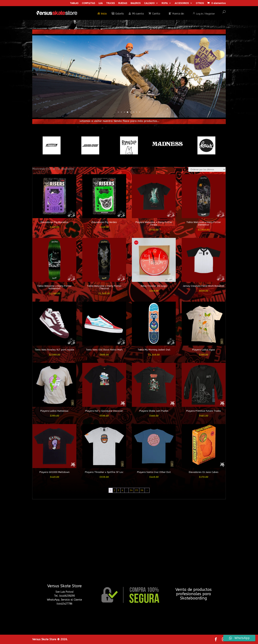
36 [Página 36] (142, 490)
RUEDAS (123, 3)
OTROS (200, 3)
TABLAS (74, 3)
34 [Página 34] (131, 490)
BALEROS (136, 3)
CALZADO (149, 3)
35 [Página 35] (137, 490)
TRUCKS (110, 3)
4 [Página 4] (122, 490)
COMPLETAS (89, 3)
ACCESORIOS (182, 3)
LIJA (101, 3)
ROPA (165, 3)
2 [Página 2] (114, 490)
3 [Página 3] (118, 490)
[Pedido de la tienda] (207, 169)
